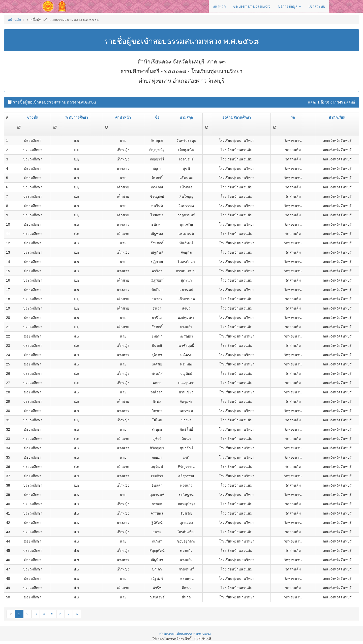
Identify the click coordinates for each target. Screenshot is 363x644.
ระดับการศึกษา (76, 117)
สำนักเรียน (337, 117)
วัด (293, 117)
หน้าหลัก (14, 20)
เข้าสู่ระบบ (317, 6)
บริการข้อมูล (290, 6)
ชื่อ (157, 117)
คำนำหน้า (123, 117)
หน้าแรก (219, 6)
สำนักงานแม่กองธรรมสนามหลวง (185, 634)
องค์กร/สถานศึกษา (237, 117)
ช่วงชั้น (33, 117)
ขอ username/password (252, 6)
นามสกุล (186, 117)
